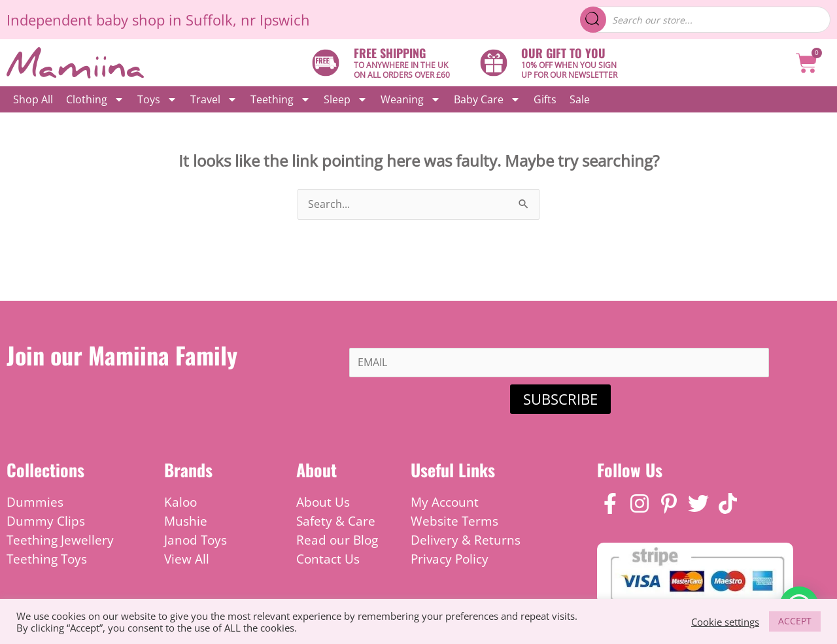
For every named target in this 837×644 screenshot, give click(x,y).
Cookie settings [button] (725, 622)
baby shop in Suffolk (164, 20)
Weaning (411, 99)
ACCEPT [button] (795, 621)
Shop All (33, 99)
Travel (214, 99)
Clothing (95, 99)
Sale (580, 99)
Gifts (545, 99)
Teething (281, 99)
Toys (157, 99)
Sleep (346, 99)
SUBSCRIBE (560, 399)
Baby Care (487, 99)
